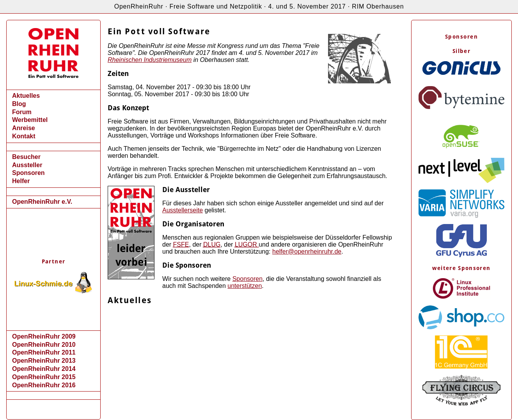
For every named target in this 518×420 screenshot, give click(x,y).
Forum (22, 112)
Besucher (26, 157)
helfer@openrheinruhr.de (307, 251)
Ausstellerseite (183, 210)
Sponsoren (28, 173)
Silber (461, 51)
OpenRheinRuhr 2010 (44, 345)
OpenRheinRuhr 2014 (44, 369)
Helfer (21, 181)
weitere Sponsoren (461, 268)
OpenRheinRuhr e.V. (42, 202)
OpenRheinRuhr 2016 (44, 385)
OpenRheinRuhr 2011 (44, 352)
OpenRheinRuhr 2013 (44, 361)
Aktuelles (26, 96)
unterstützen (245, 286)
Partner (54, 261)
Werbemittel (30, 120)
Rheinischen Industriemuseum (150, 60)
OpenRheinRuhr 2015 (44, 377)
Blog (19, 104)
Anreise (24, 128)
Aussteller (27, 165)
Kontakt (24, 136)
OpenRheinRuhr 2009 (44, 336)
